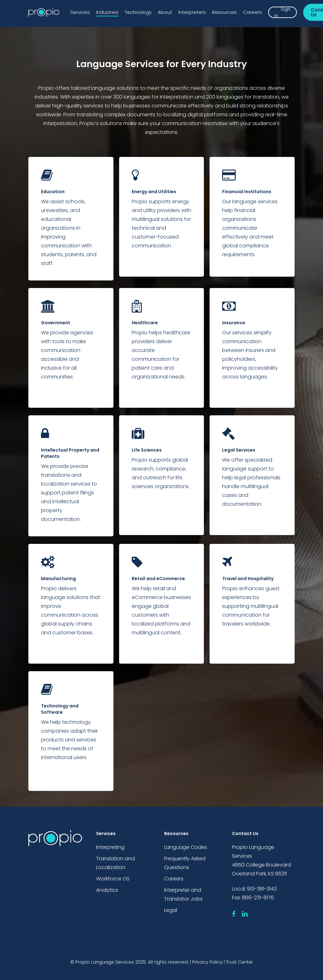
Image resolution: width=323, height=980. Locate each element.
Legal (171, 910)
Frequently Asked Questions (185, 863)
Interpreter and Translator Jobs (183, 894)
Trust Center (239, 962)
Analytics (107, 890)
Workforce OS (113, 879)
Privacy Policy (207, 962)
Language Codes (186, 847)
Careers (174, 879)
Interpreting (110, 847)
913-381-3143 (262, 889)
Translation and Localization (115, 863)
